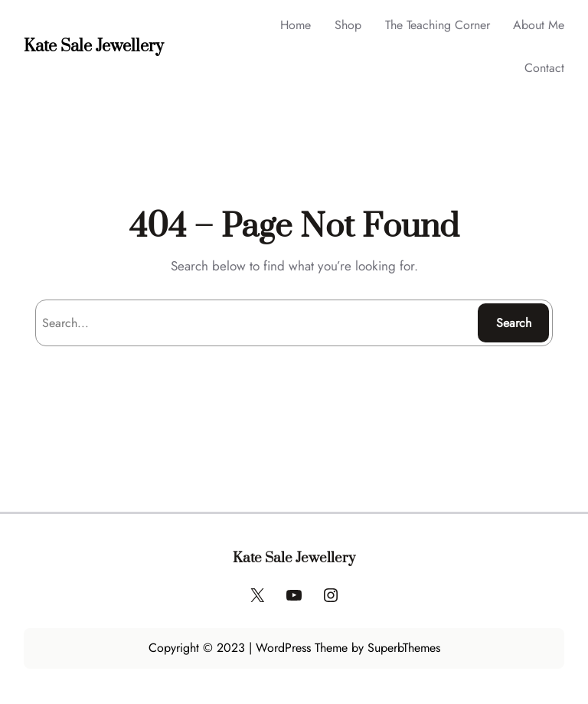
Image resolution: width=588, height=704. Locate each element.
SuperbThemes (404, 648)
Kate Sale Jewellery (94, 46)
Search (514, 323)
